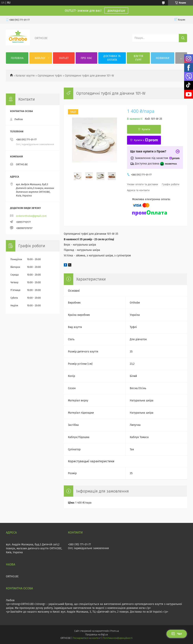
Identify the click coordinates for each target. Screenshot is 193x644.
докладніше (116, 11)
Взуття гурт (138, 58)
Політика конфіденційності (118, 638)
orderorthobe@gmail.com (31, 216)
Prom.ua (115, 631)
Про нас (87, 58)
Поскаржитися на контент (87, 638)
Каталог (40, 58)
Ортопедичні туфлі (50, 76)
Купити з (146, 140)
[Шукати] (183, 38)
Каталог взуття (25, 76)
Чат (177, 634)
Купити (146, 129)
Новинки (163, 58)
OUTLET (64, 58)
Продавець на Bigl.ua (96, 635)
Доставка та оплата (112, 58)
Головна (17, 58)
